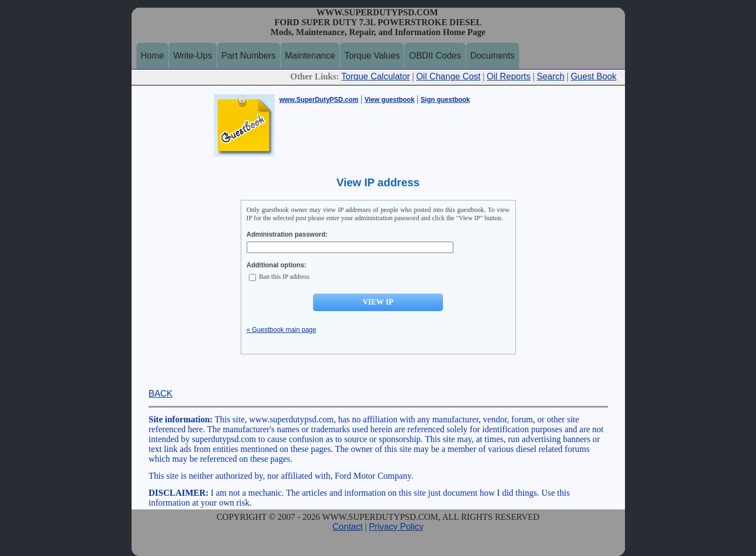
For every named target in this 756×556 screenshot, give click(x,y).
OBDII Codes (435, 56)
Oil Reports (509, 76)
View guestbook (390, 100)
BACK (161, 394)
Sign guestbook (445, 100)
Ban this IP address (279, 277)
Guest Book (594, 76)
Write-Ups (193, 56)
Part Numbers (249, 56)
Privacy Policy (396, 527)
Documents (493, 56)
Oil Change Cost (448, 76)
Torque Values (372, 56)
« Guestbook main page (282, 330)
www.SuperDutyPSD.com (319, 100)
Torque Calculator (376, 76)
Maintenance (310, 56)
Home (153, 56)
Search (551, 76)
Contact (348, 527)
